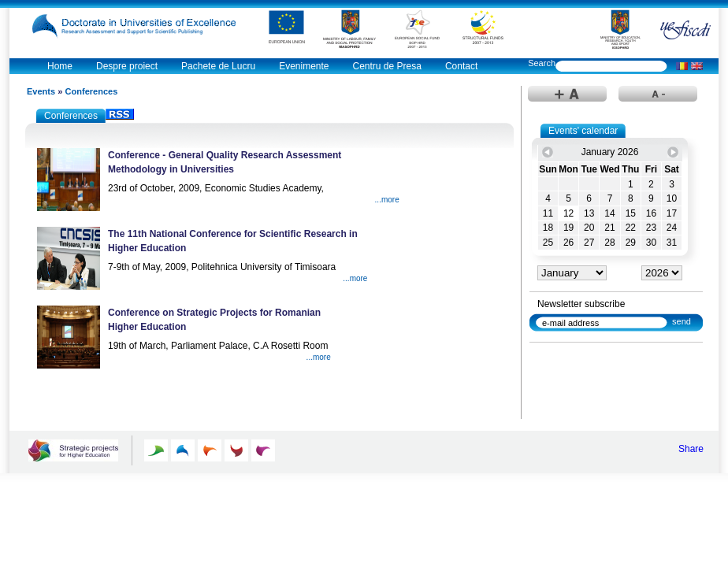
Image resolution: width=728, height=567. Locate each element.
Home (60, 66)
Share (691, 449)
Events (41, 91)
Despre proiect (127, 66)
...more (387, 200)
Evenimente (304, 66)
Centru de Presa (387, 66)
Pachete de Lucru (218, 66)
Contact (461, 66)
